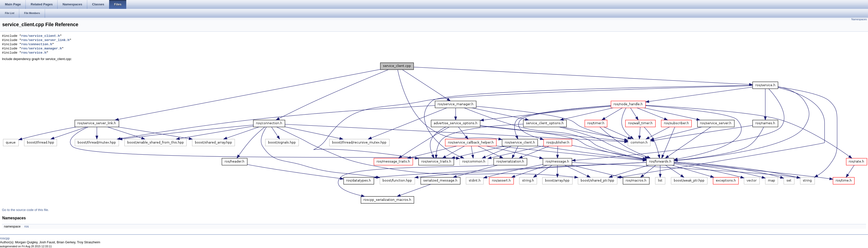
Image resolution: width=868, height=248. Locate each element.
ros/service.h (34, 53)
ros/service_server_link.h (45, 40)
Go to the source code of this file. (25, 210)
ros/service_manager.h (42, 49)
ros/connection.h (37, 44)
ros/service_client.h (41, 36)
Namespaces (859, 19)
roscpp (5, 238)
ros (26, 226)
